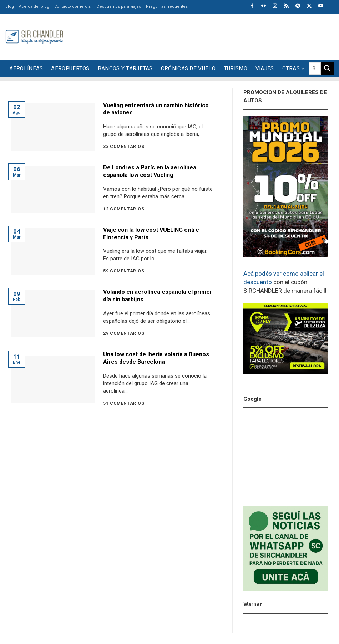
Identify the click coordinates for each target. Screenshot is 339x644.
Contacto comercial (73, 7)
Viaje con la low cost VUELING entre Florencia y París (151, 234)
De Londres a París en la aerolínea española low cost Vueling (150, 171)
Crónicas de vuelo (188, 68)
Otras (294, 69)
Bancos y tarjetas (125, 68)
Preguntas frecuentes (167, 7)
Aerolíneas (26, 68)
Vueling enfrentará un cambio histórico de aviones (156, 109)
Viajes (265, 68)
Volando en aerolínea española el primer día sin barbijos (158, 296)
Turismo (236, 68)
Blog (10, 7)
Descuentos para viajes (119, 7)
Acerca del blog (34, 7)
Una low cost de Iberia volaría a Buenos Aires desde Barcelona (156, 358)
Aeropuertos (70, 68)
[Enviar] (327, 68)
